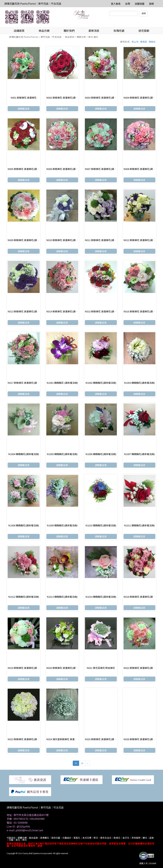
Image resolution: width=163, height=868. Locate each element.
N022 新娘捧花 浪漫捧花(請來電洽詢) (143, 668)
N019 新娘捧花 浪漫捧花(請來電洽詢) (27, 668)
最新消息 (94, 31)
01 (76, 763)
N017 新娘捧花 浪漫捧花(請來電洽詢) (27, 383)
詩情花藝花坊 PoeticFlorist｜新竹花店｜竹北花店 (33, 4)
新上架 (135, 42)
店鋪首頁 (19, 31)
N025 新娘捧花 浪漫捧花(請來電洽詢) (105, 739)
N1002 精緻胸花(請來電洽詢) (101, 383)
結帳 (152, 4)
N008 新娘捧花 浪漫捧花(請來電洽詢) (143, 169)
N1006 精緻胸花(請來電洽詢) (101, 454)
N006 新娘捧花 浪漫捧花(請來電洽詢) (66, 169)
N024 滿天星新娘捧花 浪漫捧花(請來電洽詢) (70, 739)
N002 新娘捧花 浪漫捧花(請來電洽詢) (66, 98)
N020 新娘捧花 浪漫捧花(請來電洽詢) (66, 668)
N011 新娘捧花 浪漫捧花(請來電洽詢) (105, 240)
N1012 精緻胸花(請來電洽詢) (24, 597)
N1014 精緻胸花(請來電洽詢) (101, 597)
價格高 (144, 42)
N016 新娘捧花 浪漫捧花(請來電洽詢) (143, 311)
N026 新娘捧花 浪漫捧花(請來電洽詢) (143, 739)
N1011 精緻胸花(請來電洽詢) (139, 525)
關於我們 (69, 31)
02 (82, 763)
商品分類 (44, 31)
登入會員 (116, 4)
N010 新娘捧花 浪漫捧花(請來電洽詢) (66, 240)
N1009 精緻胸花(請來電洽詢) (62, 525)
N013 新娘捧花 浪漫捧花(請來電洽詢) (27, 311)
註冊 (128, 4)
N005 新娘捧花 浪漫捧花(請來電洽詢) (27, 169)
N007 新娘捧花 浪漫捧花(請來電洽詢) (105, 169)
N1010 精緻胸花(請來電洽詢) (101, 525)
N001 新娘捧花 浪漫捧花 (24, 98)
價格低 (152, 42)
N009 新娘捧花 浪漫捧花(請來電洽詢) (27, 240)
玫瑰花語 (119, 31)
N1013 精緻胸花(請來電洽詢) (62, 597)
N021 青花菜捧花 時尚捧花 (101, 668)
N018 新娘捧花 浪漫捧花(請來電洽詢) (143, 597)
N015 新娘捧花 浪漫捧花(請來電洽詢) (105, 311)
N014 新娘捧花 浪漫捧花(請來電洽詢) (66, 311)
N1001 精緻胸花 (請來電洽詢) (62, 383)
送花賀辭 (144, 31)
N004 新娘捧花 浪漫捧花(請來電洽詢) (143, 98)
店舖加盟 (140, 4)
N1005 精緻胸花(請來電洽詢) (62, 454)
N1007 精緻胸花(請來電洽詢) (139, 454)
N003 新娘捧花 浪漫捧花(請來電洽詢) (105, 98)
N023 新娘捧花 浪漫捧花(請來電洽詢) (27, 739)
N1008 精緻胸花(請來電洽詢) (24, 525)
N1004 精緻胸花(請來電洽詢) (24, 454)
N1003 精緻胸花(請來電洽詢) (139, 383)
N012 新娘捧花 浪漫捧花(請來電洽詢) (143, 240)
